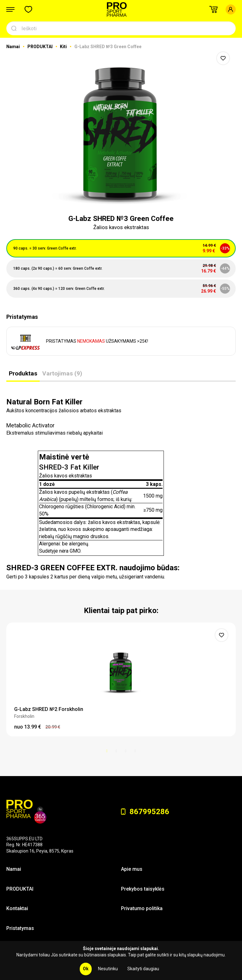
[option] (121, 129)
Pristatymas (20, 928)
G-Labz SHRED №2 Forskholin (49, 709)
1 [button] (107, 751)
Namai (14, 47)
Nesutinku (108, 969)
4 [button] (135, 751)
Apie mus (132, 869)
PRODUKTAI (40, 47)
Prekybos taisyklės (143, 889)
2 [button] (116, 751)
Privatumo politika (142, 908)
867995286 (145, 812)
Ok (86, 969)
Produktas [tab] (23, 373)
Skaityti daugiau (143, 969)
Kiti (64, 47)
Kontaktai (17, 908)
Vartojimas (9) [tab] (62, 373)
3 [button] (126, 751)
